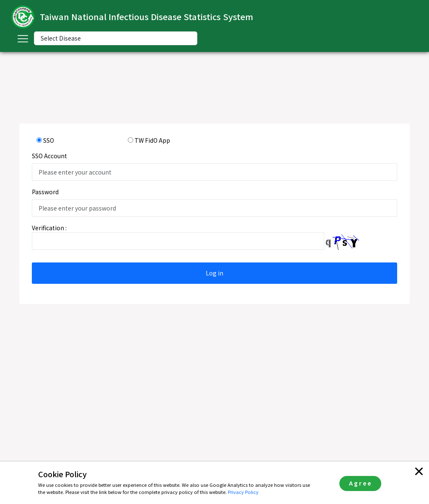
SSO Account (49, 156)
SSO (49, 140)
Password (45, 192)
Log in (214, 273)
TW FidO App (152, 140)
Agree (361, 483)
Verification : (49, 228)
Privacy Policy (243, 492)
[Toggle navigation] (23, 39)
